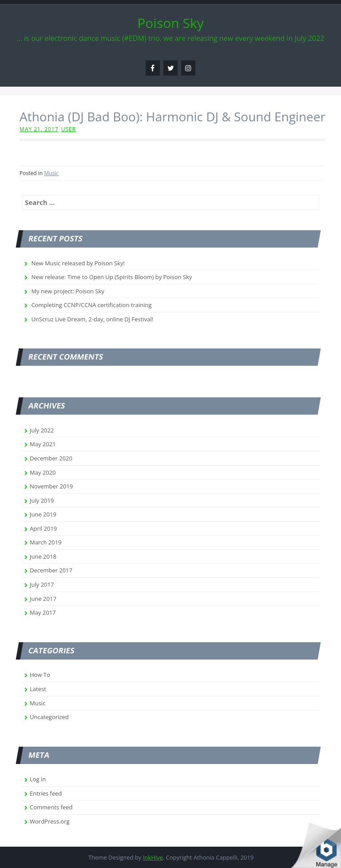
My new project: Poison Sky (67, 291)
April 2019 (43, 528)
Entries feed (46, 793)
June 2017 (43, 599)
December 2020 (51, 458)
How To (40, 675)
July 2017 (42, 584)
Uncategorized (49, 717)
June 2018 (43, 556)
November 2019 (51, 486)
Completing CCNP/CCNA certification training (91, 305)
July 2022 (42, 430)
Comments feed (51, 807)
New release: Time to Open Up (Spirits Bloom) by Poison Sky (111, 277)
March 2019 (46, 542)
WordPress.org (50, 821)
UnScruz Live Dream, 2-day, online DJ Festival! (92, 319)
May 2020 (43, 472)
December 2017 (51, 570)
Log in (38, 779)
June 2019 (43, 514)
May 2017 (43, 612)
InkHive (153, 857)
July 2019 (42, 500)
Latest (38, 689)
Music (51, 173)
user (69, 129)
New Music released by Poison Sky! (78, 263)
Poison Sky (170, 23)
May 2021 (43, 444)
